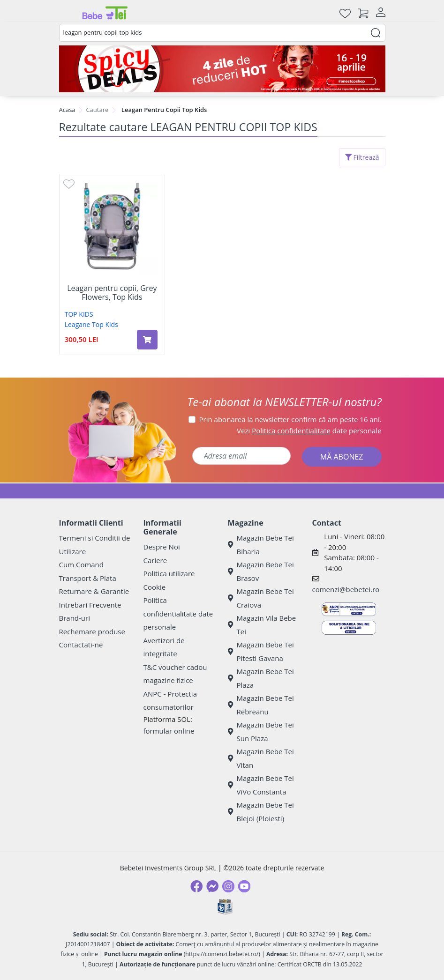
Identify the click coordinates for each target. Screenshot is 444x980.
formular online (169, 731)
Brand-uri (75, 618)
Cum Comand (82, 564)
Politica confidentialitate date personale (178, 613)
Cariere (155, 560)
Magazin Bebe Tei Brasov (261, 571)
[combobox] (222, 33)
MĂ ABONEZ (342, 457)
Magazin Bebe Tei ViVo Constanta (261, 785)
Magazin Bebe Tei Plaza (261, 678)
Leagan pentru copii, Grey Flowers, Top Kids (112, 293)
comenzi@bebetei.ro (346, 589)
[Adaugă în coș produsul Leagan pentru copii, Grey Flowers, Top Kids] (147, 340)
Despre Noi (162, 547)
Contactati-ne (81, 645)
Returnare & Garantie (94, 591)
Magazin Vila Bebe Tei (262, 625)
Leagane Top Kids (91, 324)
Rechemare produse (92, 631)
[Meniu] (67, 13)
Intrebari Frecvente (90, 605)
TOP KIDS (79, 314)
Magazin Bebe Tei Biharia (261, 545)
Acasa (67, 110)
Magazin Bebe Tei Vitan (261, 758)
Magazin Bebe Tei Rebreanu (261, 705)
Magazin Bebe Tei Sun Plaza (261, 731)
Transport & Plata (88, 578)
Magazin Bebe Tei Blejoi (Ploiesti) (261, 812)
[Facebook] (196, 886)
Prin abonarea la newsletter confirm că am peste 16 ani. (290, 419)
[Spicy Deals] (222, 69)
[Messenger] (212, 886)
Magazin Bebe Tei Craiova (261, 598)
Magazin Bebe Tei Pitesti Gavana (261, 651)
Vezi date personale (309, 431)
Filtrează (362, 157)
